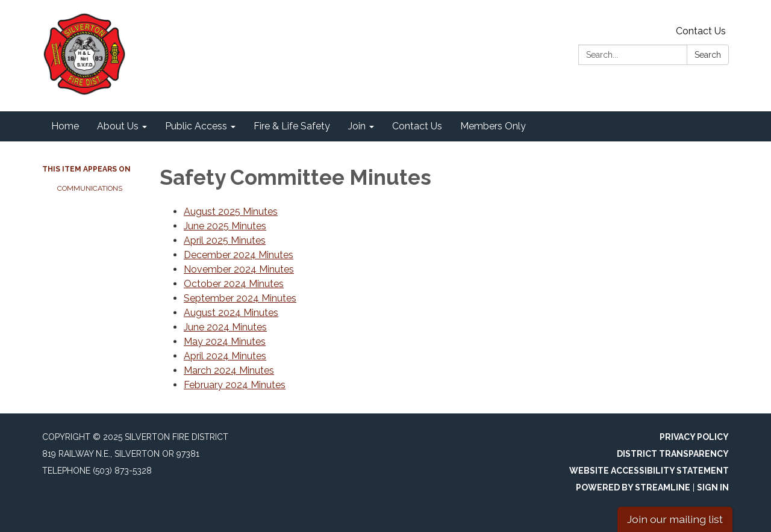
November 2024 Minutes (239, 269)
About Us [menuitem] (118, 126)
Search (708, 55)
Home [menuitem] (65, 126)
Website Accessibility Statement (649, 471)
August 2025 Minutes (231, 212)
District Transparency (673, 454)
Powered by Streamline (633, 487)
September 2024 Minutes (240, 298)
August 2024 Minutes (231, 313)
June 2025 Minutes (225, 226)
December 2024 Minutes (239, 255)
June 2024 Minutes (225, 327)
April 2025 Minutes (225, 240)
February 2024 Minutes (235, 385)
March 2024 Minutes (229, 370)
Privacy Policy (694, 437)
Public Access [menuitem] (196, 126)
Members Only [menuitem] (493, 126)
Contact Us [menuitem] (417, 126)
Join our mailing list (675, 519)
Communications (90, 188)
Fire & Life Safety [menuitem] (292, 126)
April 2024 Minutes (225, 356)
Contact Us (701, 31)
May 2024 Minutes (225, 342)
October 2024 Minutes (234, 284)
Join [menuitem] (357, 126)
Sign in (713, 487)
